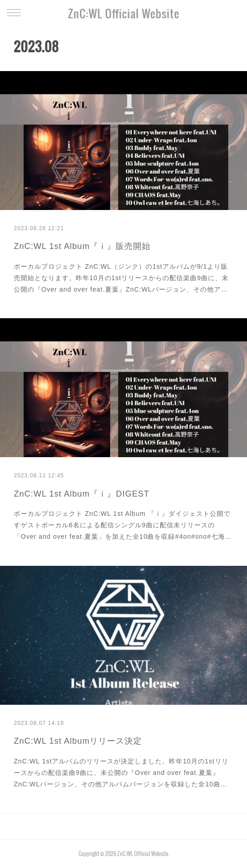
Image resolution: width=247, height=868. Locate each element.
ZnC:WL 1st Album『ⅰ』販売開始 (82, 246)
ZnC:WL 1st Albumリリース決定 (78, 741)
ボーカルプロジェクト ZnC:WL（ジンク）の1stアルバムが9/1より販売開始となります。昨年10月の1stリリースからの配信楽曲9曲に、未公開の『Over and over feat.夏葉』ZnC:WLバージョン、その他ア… (121, 278)
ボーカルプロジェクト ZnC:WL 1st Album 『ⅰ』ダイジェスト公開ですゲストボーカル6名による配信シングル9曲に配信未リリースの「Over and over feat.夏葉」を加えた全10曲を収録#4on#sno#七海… (123, 525)
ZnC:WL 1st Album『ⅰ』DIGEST (81, 494)
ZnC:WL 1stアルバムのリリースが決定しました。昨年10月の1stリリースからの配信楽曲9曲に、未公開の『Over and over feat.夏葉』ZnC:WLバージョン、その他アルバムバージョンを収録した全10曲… (121, 773)
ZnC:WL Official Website (124, 13)
